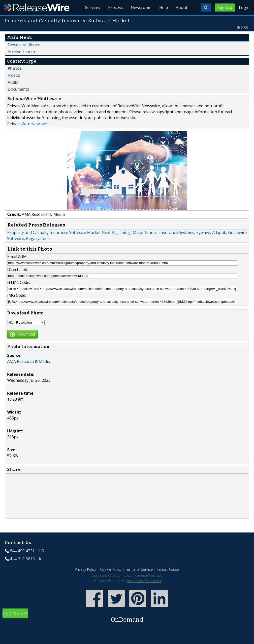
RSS (245, 28)
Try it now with (127, 617)
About (182, 7)
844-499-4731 (22, 551)
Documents (18, 89)
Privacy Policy (86, 569)
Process (115, 7)
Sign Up (225, 7)
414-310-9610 (22, 559)
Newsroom (141, 7)
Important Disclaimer (144, 581)
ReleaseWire (37, 7)
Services (93, 7)
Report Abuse (168, 569)
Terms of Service (139, 569)
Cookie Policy (111, 569)
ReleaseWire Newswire (28, 124)
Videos (14, 75)
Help (164, 7)
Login (244, 7)
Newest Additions (24, 45)
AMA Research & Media (29, 361)
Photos (15, 68)
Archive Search (21, 52)
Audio (13, 82)
